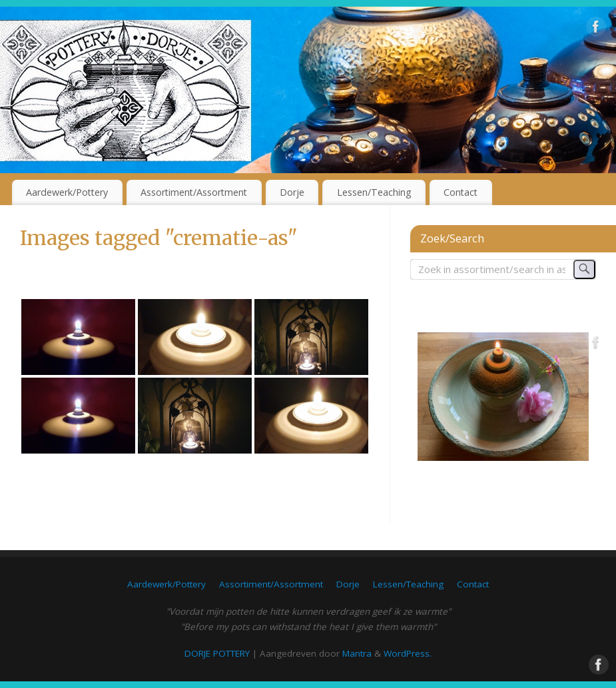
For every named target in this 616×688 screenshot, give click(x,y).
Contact (461, 192)
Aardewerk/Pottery (67, 192)
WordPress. (408, 653)
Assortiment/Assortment (194, 192)
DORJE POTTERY (217, 653)
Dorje (292, 192)
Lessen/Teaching (374, 192)
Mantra (357, 653)
